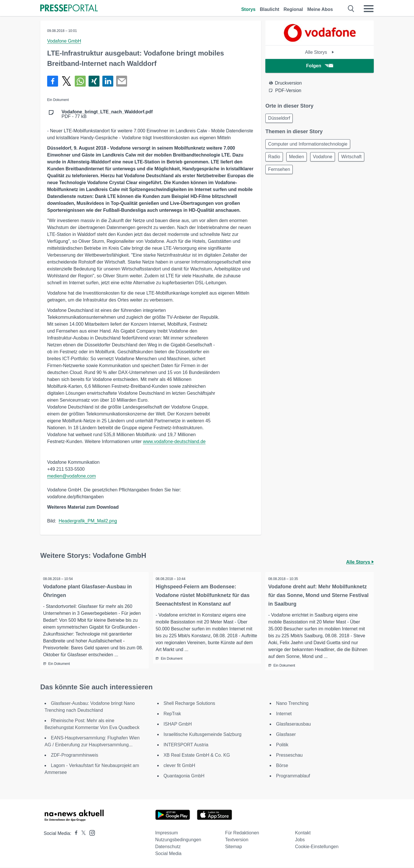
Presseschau (289, 756)
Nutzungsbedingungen (178, 840)
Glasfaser (286, 735)
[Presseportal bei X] (82, 834)
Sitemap (234, 847)
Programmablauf (293, 776)
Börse (282, 766)
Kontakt (303, 833)
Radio (275, 159)
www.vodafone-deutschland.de (174, 441)
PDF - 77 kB (107, 114)
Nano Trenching (292, 704)
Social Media (168, 854)
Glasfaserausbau (293, 725)
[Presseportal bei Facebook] (74, 834)
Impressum (167, 833)
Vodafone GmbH (64, 41)
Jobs (300, 840)
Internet (284, 714)
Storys (248, 9)
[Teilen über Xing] (94, 81)
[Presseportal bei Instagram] (90, 833)
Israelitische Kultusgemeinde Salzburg (203, 735)
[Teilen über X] (66, 81)
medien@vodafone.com (71, 476)
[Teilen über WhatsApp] (80, 81)
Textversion (237, 840)
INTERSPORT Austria (186, 745)
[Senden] (122, 81)
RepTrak (172, 714)
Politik (282, 745)
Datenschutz (168, 847)
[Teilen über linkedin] (108, 81)
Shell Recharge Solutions (189, 704)
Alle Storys (320, 52)
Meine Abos (320, 9)
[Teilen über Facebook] (53, 81)
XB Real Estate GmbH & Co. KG (197, 756)
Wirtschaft (279, 173)
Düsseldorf (280, 119)
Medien (300, 159)
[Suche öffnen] (351, 9)
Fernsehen (312, 173)
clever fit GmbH (179, 766)
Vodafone (328, 159)
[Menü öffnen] (369, 9)
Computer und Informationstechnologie (309, 145)
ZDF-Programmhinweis (74, 756)
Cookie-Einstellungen (317, 847)
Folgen (320, 66)
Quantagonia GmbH (184, 776)
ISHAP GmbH (178, 725)
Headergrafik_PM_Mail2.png (88, 521)
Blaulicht (270, 9)
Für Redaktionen (242, 833)
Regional (293, 9)
